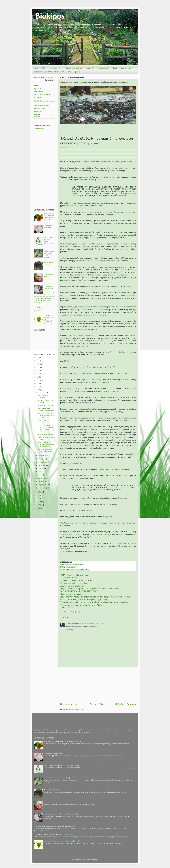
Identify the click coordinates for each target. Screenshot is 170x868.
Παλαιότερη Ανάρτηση (125, 704)
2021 (39, 374)
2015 (39, 492)
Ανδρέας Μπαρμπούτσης (42, 106)
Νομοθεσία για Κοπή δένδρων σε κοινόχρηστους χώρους (62, 814)
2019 (39, 380)
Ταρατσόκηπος (39, 129)
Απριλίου (42, 478)
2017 (39, 387)
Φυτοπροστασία (103, 68)
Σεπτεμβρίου (43, 462)
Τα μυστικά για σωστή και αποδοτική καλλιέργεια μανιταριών (43, 300)
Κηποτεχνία (38, 72)
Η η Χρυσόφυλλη (68, 567)
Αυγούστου (42, 465)
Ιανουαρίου (42, 488)
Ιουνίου (41, 472)
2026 (39, 358)
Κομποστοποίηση (56, 68)
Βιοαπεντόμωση (39, 108)
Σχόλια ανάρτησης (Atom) (77, 709)
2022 (39, 371)
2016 (39, 390)
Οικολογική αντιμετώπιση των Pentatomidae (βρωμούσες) (63, 841)
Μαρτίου (42, 482)
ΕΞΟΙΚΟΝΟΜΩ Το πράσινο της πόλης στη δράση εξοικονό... (46, 445)
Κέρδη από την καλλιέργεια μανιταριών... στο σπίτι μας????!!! (44, 309)
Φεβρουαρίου (43, 485)
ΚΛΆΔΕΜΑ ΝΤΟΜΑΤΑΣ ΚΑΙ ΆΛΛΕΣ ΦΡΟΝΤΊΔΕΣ (61, 766)
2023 (39, 367)
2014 (39, 495)
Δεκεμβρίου (43, 393)
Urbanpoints (38, 97)
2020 (39, 377)
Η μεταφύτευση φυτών (51, 802)
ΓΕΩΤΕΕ (37, 114)
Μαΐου (41, 475)
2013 (39, 498)
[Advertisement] (98, 685)
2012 (39, 502)
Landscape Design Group (42, 94)
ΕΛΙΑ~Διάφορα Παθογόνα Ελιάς (74, 575)
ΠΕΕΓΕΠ (37, 117)
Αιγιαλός (37, 103)
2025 (39, 361)
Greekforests (39, 92)
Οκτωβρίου (42, 459)
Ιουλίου (41, 469)
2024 (39, 364)
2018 (39, 384)
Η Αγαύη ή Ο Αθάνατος (46, 435)
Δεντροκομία (73, 72)
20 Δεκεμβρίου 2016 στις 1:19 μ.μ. (93, 623)
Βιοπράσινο (38, 111)
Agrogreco (38, 89)
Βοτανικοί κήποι (127, 68)
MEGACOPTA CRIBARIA (46, 406)
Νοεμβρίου (42, 456)
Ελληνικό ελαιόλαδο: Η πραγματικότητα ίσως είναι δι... (46, 416)
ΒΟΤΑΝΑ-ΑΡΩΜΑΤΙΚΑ (55, 72)
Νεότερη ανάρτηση (69, 704)
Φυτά (115, 68)
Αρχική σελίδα (40, 68)
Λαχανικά (89, 68)
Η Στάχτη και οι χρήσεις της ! (53, 754)
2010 (39, 508)
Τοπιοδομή (38, 120)
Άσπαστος (38, 100)
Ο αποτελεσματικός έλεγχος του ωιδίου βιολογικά (49, 254)
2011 (39, 505)
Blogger (96, 859)
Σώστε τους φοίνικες (74, 68)
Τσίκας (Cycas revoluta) (52, 790)
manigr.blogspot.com (74, 623)
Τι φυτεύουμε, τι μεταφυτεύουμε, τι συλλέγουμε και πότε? (62, 742)
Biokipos (50, 17)
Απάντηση (69, 630)
